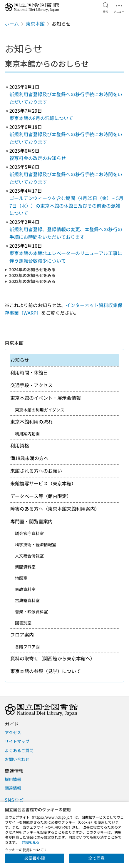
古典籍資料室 (27, 600)
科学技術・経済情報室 (36, 544)
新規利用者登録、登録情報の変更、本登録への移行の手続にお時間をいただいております (66, 233)
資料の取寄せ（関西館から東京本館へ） (53, 658)
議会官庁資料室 (29, 533)
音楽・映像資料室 (31, 612)
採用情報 (13, 779)
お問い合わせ (17, 759)
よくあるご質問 (19, 750)
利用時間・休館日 (29, 372)
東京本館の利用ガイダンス (40, 410)
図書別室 (23, 623)
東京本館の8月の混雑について (41, 118)
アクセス (13, 732)
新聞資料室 (25, 567)
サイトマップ (17, 741)
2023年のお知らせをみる (32, 275)
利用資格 (20, 445)
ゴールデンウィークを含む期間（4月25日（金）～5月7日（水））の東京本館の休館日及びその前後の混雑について (66, 205)
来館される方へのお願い (36, 471)
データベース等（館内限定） (41, 496)
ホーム (12, 24)
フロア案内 (22, 634)
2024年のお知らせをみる (32, 270)
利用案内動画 (27, 434)
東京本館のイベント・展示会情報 (46, 398)
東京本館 (35, 24)
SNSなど (14, 800)
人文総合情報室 (29, 556)
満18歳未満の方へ (29, 458)
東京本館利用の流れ (31, 421)
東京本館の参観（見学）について (46, 671)
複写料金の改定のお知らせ (38, 158)
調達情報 (13, 788)
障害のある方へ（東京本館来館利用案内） (55, 509)
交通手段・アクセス (31, 385)
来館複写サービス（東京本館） (43, 483)
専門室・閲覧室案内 (31, 521)
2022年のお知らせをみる (32, 281)
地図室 (21, 578)
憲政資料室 (25, 589)
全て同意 (96, 858)
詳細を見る (31, 842)
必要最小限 (35, 858)
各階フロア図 (27, 647)
